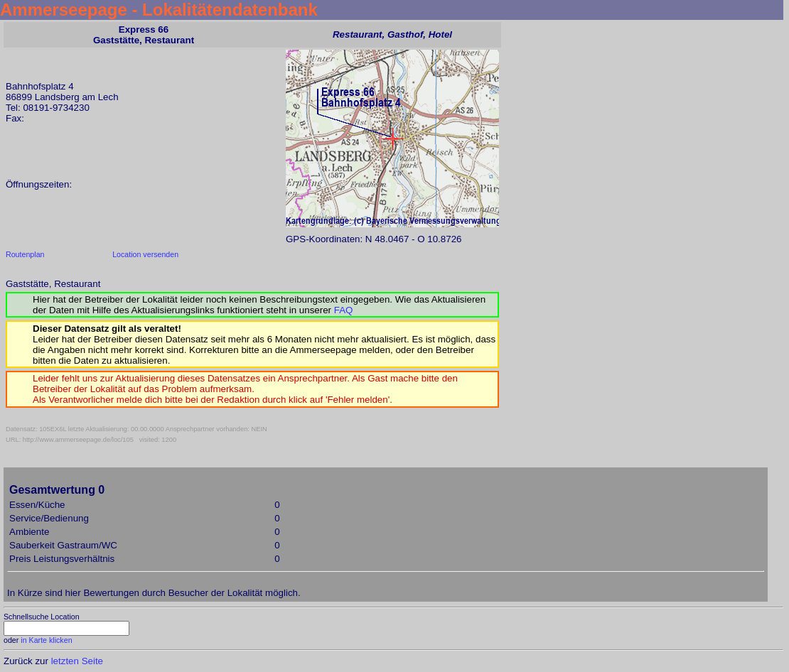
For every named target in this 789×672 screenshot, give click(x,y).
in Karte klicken (46, 640)
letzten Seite (77, 661)
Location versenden (145, 254)
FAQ (344, 310)
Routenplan (25, 254)
